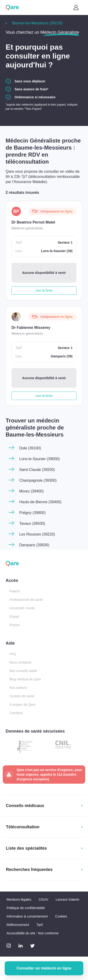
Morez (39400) (31, 491)
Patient (15, 591)
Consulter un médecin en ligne (44, 968)
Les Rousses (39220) (37, 534)
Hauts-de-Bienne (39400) (40, 502)
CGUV (43, 899)
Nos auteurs (18, 688)
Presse (15, 625)
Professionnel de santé (26, 600)
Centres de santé (22, 696)
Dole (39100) (30, 448)
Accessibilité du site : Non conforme (33, 933)
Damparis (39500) (34, 545)
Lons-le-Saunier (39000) (40, 459)
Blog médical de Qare (25, 679)
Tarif (40, 925)
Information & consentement (27, 916)
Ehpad (14, 617)
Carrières (16, 713)
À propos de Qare (22, 705)
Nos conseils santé (23, 671)
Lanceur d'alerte (68, 899)
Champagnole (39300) (38, 480)
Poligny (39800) (32, 513)
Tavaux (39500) (32, 523)
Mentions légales (19, 899)
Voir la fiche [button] (44, 290)
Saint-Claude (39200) (37, 470)
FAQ (13, 654)
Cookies (61, 916)
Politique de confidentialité (26, 908)
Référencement (18, 925)
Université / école (22, 608)
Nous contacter (20, 662)
